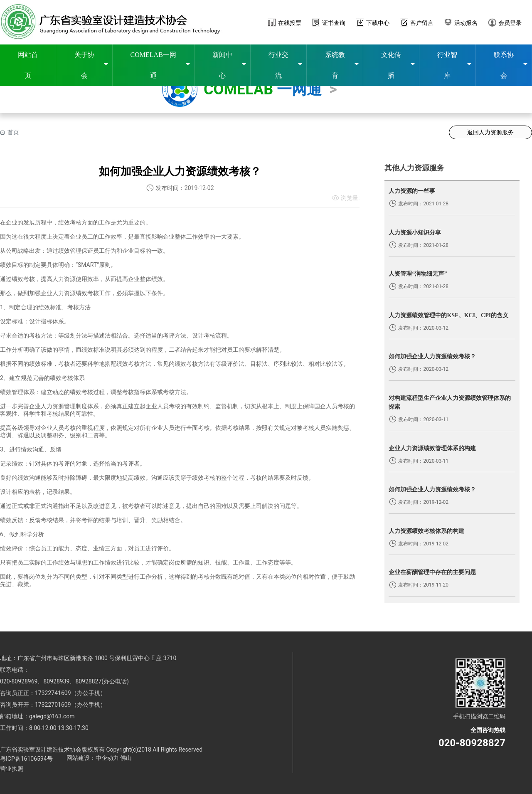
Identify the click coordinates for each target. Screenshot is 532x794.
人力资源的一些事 (412, 191)
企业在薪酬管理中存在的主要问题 (432, 572)
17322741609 (53, 693)
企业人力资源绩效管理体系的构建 (432, 448)
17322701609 (53, 705)
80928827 (88, 681)
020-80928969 (19, 681)
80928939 (56, 681)
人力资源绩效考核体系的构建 (426, 531)
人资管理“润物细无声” (418, 274)
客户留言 (422, 23)
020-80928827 (472, 743)
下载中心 (378, 23)
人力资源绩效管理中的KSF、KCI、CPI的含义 (448, 315)
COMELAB (240, 89)
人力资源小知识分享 (415, 233)
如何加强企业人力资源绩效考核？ (432, 356)
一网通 (299, 89)
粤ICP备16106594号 (26, 759)
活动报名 (466, 23)
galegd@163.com (52, 716)
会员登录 (510, 23)
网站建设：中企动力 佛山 (99, 758)
